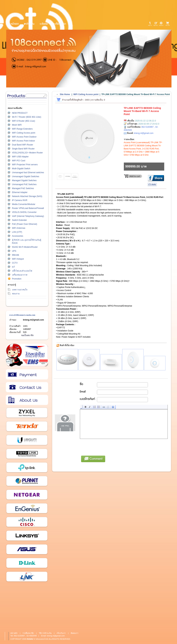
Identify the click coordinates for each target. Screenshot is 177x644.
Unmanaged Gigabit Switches (26, 176)
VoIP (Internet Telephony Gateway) (28, 216)
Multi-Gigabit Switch (21, 169)
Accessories (18, 236)
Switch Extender (20, 220)
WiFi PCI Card (19, 161)
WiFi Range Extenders (22, 129)
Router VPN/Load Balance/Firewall (28, 208)
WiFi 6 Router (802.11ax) (24, 121)
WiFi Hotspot (18, 259)
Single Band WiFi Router (23, 149)
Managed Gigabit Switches (24, 180)
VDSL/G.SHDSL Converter (24, 212)
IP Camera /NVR (20, 200)
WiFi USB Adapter (20, 157)
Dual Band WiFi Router (23, 145)
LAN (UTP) (17, 232)
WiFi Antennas (19, 228)
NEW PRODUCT (20, 113)
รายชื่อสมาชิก (28, 633)
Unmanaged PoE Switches (24, 184)
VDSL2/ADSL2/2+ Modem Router (27, 153)
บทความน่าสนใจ (20, 290)
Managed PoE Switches (23, 188)
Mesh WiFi (17, 125)
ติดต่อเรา (27, 387)
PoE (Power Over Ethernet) (25, 224)
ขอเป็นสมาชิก (27, 335)
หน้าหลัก (14, 633)
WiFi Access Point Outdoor (24, 137)
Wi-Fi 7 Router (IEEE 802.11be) (27, 117)
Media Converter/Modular (24, 204)
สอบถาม (16, 294)
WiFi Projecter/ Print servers (25, 165)
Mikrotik (16, 255)
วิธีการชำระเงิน (27, 375)
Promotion (17, 279)
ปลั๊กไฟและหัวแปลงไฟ (22, 271)
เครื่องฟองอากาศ (20, 275)
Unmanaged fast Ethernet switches (28, 173)
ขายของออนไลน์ (41, 639)
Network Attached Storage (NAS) (27, 196)
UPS (14, 251)
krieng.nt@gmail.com (34, 320)
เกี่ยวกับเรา (27, 400)
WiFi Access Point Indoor (24, 141)
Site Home (65, 94)
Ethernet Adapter (20, 192)
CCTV (15, 263)
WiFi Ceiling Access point (24, 133)
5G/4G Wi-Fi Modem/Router (25, 247)
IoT (14, 267)
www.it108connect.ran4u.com (22, 315)
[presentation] (106, 447)
